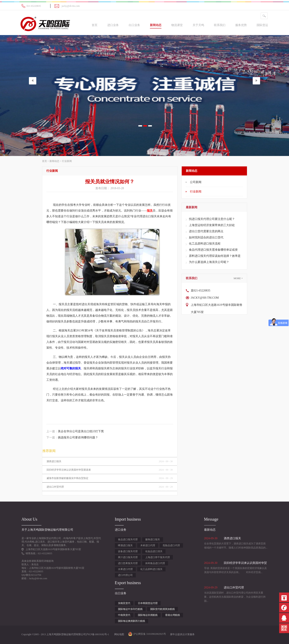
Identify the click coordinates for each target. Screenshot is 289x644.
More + (238, 278)
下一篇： (72, 437)
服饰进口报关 (153, 539)
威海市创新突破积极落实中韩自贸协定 (67, 478)
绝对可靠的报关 (71, 368)
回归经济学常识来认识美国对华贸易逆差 (69, 470)
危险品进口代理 (171, 545)
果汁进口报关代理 (128, 557)
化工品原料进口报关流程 (205, 244)
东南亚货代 (124, 603)
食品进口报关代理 (128, 539)
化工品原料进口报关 (151, 569)
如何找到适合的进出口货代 (206, 237)
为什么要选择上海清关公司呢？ (209, 262)
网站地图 (119, 634)
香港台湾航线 (172, 615)
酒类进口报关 (54, 461)
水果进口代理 (125, 569)
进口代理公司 (125, 575)
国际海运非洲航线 (148, 615)
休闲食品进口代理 (155, 563)
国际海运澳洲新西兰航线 (131, 621)
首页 (95, 25)
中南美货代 (124, 615)
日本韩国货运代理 (148, 603)
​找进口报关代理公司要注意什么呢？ (212, 219)
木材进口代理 (148, 545)
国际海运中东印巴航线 (130, 609)
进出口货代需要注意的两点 (206, 231)
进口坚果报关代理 (128, 563)
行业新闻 (67, 161)
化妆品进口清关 (154, 551)
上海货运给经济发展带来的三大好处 (212, 225)
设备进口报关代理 (128, 551)
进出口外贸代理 (55, 487)
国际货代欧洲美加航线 (162, 609)
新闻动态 (54, 161)
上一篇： (75, 431)
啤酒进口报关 (125, 545)
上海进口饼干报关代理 (158, 557)
